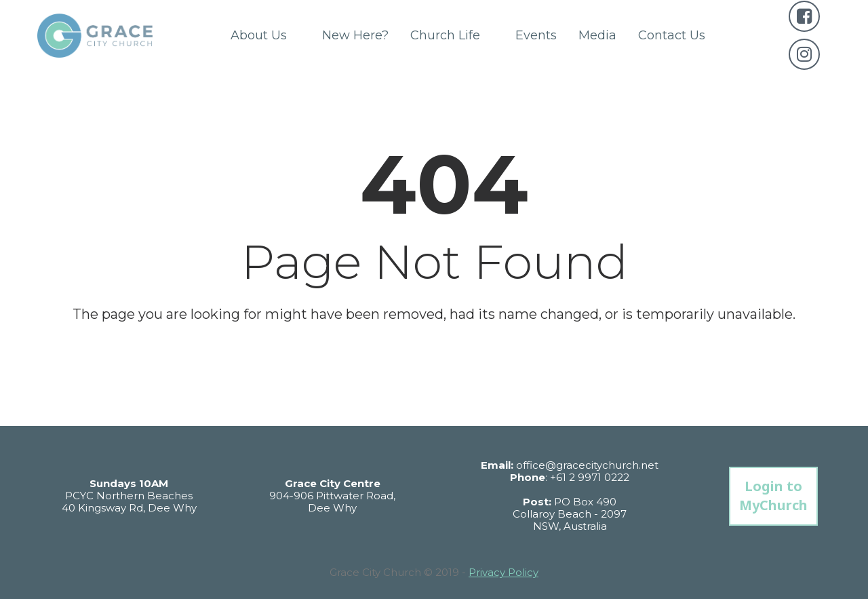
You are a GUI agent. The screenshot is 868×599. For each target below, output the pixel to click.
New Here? (355, 35)
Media (597, 35)
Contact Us (672, 35)
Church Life (452, 35)
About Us (265, 35)
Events (536, 35)
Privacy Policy (504, 572)
